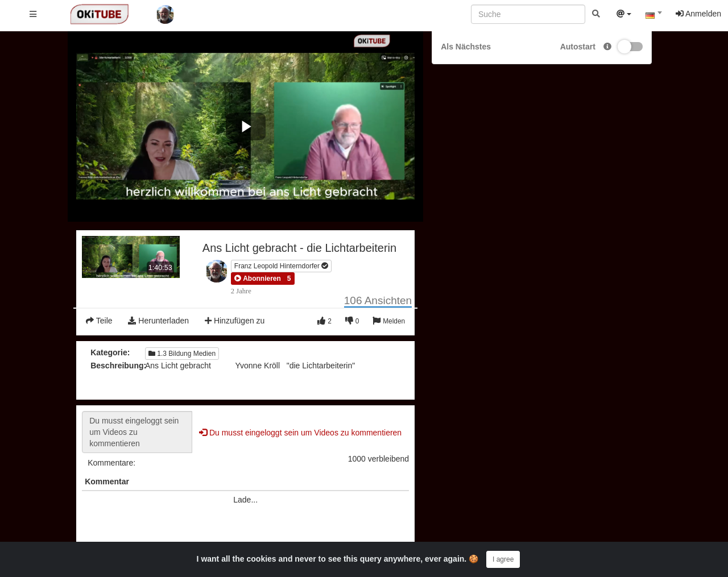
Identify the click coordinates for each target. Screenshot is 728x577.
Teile (99, 321)
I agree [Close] (503, 559)
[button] (258, 279)
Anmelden (698, 14)
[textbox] (653, 16)
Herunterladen (158, 321)
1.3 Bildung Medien (182, 354)
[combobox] (653, 16)
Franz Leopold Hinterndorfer (281, 266)
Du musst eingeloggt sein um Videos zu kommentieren (137, 432)
